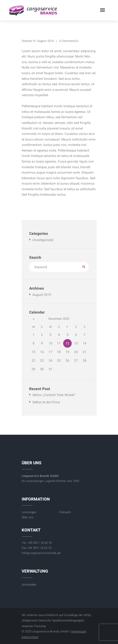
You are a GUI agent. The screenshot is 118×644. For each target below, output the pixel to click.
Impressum (79, 632)
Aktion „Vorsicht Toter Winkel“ (54, 395)
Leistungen (29, 512)
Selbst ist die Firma (46, 402)
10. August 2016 (43, 41)
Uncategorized (43, 240)
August (42, 295)
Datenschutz (30, 637)
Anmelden (29, 585)
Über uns (28, 517)
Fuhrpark (65, 512)
